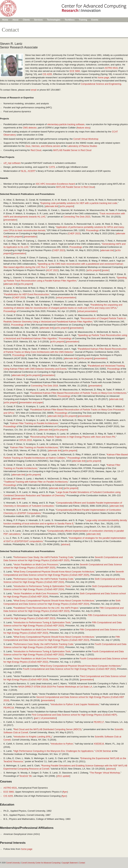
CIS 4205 (47, 74)
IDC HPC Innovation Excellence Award (55, 184)
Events (95, 20)
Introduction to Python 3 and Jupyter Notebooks (75, 704)
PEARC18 (9, 708)
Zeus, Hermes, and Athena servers (43, 146)
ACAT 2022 (52, 270)
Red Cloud (36, 150)
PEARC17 (99, 722)
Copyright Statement (70, 863)
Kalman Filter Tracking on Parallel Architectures (34, 423)
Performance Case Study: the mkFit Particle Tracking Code (44, 644)
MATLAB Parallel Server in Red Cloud (72, 150)
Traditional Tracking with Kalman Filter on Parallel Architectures (36, 482)
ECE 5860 (75, 71)
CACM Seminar (103, 751)
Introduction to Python (62, 744)
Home (5, 20)
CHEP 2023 (74, 233)
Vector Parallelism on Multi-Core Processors (36, 564)
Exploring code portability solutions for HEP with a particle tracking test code (79, 203)
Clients (26, 20)
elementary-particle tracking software (66, 124)
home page (103, 77)
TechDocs (70, 20)
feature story (83, 128)
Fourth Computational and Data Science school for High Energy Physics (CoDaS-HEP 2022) (69, 669)
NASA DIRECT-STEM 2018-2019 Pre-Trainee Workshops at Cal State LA (55, 687)
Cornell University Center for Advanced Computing (41, 863)
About (15, 20)
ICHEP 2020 (19, 297)
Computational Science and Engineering (101, 84)
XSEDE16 (99, 744)
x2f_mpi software (12, 163)
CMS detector (30, 128)
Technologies (54, 20)
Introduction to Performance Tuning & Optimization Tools (42, 586)
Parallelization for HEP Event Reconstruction (27, 294)
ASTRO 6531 (111, 68)
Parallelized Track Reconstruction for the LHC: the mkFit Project (46, 608)
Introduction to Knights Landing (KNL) (33, 737)
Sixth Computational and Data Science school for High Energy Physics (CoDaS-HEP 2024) (64, 580)
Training (83, 20)
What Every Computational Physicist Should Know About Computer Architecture (54, 572)
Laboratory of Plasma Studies (82, 146)
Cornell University (13, 863)
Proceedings (92, 230)
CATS (52, 167)
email (34, 90)
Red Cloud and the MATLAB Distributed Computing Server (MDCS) (48, 729)
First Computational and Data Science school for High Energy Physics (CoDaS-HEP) (74, 715)
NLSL (24, 171)
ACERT (31, 171)
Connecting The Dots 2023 (77, 217)
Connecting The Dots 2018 (44, 386)
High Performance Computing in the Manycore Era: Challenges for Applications (54, 751)
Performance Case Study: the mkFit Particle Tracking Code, (44, 557)
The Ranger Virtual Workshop (105, 773)
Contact (82, 863)
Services (38, 20)
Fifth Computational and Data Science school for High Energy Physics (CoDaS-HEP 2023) (64, 609)
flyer (65, 792)
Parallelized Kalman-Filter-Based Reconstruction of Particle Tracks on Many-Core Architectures (78, 393)
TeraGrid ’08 (25, 776)
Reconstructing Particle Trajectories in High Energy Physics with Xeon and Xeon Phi (73, 437)
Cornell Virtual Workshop (86, 139)
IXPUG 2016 (25, 440)
